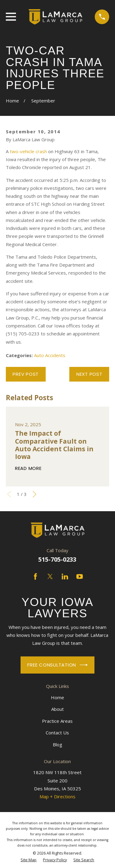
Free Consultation (57, 665)
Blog (57, 744)
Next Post (89, 374)
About (57, 709)
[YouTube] (80, 576)
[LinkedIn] (65, 576)
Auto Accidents (50, 355)
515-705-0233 (57, 559)
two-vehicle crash (28, 151)
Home (57, 697)
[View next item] (34, 494)
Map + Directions (57, 796)
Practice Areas (57, 721)
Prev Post (26, 374)
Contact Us (57, 733)
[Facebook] (35, 576)
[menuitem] (29, 860)
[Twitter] (50, 576)
